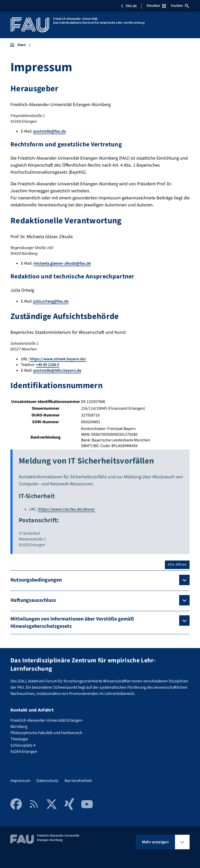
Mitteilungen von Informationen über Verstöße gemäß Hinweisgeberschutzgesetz (72, 623)
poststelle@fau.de (50, 131)
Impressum (20, 781)
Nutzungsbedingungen (36, 580)
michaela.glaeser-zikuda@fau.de (62, 263)
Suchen (180, 6)
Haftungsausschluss (33, 600)
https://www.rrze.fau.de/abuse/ (67, 509)
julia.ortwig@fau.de (51, 301)
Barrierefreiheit (78, 781)
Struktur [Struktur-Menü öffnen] (156, 6)
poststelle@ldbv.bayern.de (57, 370)
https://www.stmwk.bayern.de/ (58, 359)
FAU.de (129, 6)
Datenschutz (47, 781)
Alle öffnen (177, 565)
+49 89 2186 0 (48, 365)
